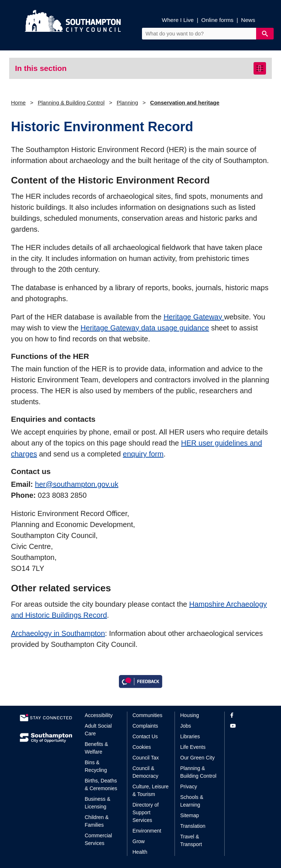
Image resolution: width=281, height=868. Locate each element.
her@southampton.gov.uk (77, 484)
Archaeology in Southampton (58, 633)
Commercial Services (99, 839)
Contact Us (145, 736)
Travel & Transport (191, 840)
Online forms (217, 20)
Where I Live (178, 20)
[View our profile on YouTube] (246, 726)
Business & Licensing (98, 803)
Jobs (186, 726)
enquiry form (143, 454)
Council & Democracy (145, 772)
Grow (138, 841)
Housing (190, 715)
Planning (127, 103)
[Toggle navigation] (260, 68)
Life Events (193, 747)
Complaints (145, 726)
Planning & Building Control (71, 103)
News (248, 20)
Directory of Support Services (146, 812)
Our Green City (198, 758)
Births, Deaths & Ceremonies (101, 784)
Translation (193, 826)
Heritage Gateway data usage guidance (145, 328)
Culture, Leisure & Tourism (151, 790)
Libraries (190, 736)
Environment (147, 831)
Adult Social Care (98, 730)
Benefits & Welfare (97, 748)
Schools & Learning (192, 801)
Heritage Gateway (194, 317)
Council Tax (146, 758)
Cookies (142, 747)
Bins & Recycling (96, 766)
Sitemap (190, 815)
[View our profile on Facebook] (246, 715)
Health (140, 852)
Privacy (189, 786)
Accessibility (99, 715)
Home (18, 103)
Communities (147, 715)
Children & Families (97, 821)
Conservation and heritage (185, 103)
